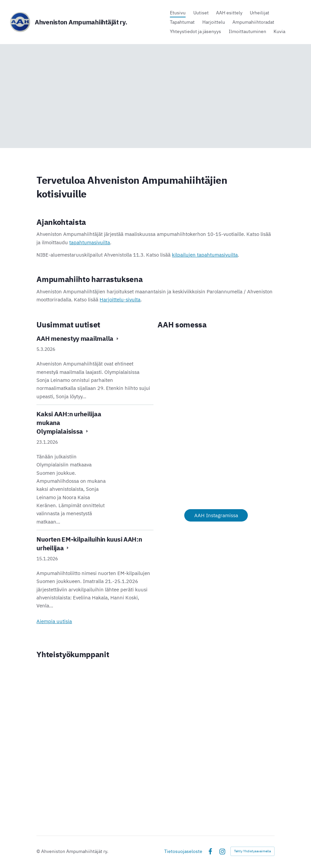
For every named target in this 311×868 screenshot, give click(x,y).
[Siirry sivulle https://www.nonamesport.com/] (197, 691)
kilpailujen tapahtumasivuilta (205, 255)
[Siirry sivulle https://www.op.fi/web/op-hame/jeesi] (155, 778)
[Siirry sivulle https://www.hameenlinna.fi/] (76, 709)
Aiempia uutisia (54, 621)
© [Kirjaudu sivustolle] (39, 851)
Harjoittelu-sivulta (120, 299)
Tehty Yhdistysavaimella (252, 851)
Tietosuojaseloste (183, 851)
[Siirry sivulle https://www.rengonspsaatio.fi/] (197, 723)
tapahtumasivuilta (90, 242)
